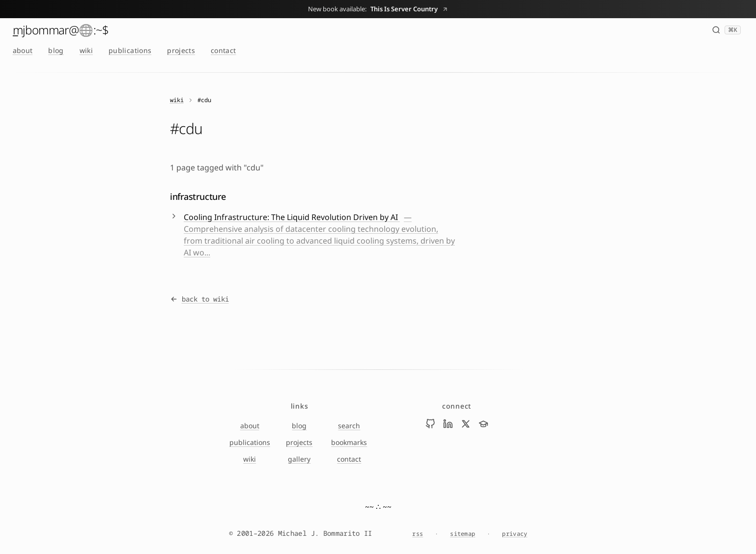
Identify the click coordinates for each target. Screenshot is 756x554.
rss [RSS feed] (418, 534)
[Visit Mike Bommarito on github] (430, 424)
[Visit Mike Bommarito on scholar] (483, 424)
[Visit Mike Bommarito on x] (466, 424)
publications (130, 50)
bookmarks (349, 442)
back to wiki (199, 299)
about (23, 50)
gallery (299, 459)
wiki (86, 50)
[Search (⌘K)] (726, 30)
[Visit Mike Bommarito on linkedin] (448, 424)
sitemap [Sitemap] (462, 534)
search (349, 426)
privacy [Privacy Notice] (515, 534)
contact (223, 50)
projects (181, 50)
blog (56, 50)
